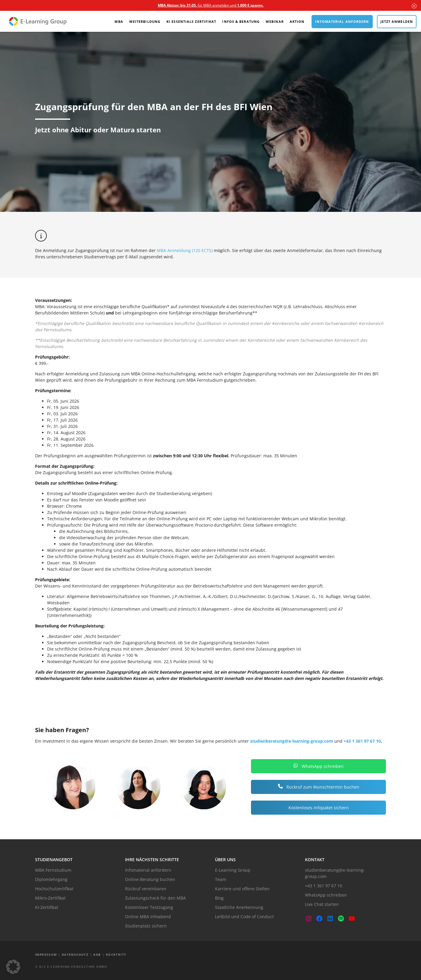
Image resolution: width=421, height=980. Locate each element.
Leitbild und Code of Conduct (244, 917)
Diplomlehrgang (51, 879)
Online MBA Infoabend (148, 917)
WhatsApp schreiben (318, 766)
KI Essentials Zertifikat (191, 21)
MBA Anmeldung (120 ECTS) (184, 250)
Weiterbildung (145, 21)
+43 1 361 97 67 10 (362, 741)
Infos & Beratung (241, 21)
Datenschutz (75, 954)
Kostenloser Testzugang (149, 907)
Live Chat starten (322, 904)
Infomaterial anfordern (342, 21)
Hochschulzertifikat (54, 889)
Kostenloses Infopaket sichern (319, 808)
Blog (219, 898)
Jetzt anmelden (397, 21)
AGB (97, 954)
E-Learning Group (233, 870)
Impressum (46, 954)
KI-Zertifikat (47, 907)
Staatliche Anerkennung (239, 907)
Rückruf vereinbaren (146, 889)
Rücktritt (116, 954)
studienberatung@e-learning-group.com (292, 741)
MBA (119, 21)
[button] (13, 967)
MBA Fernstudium (53, 870)
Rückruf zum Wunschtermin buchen (319, 787)
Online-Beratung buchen (150, 879)
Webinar (275, 21)
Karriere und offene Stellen (242, 889)
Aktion (297, 21)
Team (221, 879)
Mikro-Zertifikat (50, 898)
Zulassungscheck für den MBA (155, 898)
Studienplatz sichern (146, 926)
